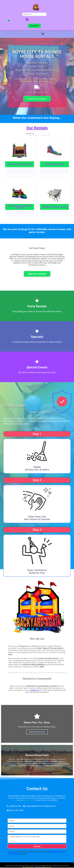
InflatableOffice (29, 867)
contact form (29, 800)
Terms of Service (14, 854)
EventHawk (48, 867)
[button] (43, 34)
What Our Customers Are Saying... (37, 118)
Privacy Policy (56, 852)
